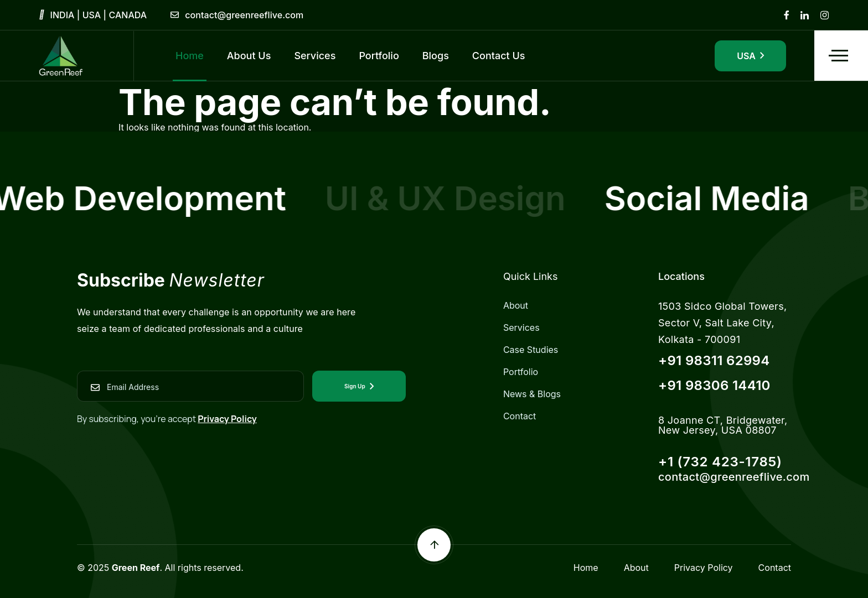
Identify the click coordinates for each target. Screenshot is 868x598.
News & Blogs (532, 394)
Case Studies (531, 350)
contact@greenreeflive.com (244, 15)
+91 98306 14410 (714, 385)
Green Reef (136, 568)
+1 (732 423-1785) (720, 462)
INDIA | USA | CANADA (99, 15)
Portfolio (521, 372)
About (516, 305)
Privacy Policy (227, 419)
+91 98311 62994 (714, 360)
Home (586, 568)
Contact (520, 416)
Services (521, 327)
